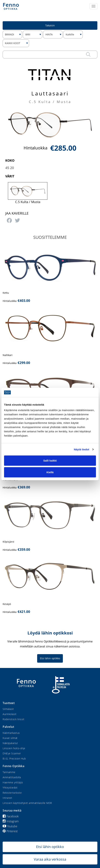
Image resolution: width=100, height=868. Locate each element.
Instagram (11, 821)
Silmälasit (8, 709)
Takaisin (50, 25)
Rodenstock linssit (13, 719)
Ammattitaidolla (12, 777)
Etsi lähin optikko (50, 658)
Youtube (10, 826)
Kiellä (50, 472)
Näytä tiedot (82, 449)
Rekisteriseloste (12, 793)
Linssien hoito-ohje (14, 748)
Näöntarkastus (11, 733)
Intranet (7, 798)
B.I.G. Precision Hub (14, 759)
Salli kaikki (50, 461)
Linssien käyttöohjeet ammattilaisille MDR (27, 803)
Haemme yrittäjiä (13, 782)
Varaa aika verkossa (50, 859)
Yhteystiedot (10, 788)
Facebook (11, 816)
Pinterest (10, 831)
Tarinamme (9, 772)
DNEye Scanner (12, 753)
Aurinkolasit (10, 714)
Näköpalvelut (10, 743)
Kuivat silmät (10, 738)
